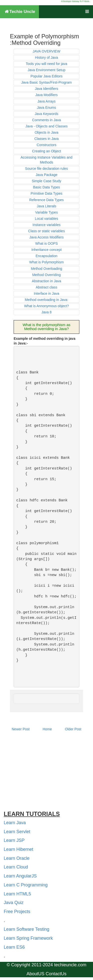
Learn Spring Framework (28, 938)
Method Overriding (46, 275)
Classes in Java (46, 139)
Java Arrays (46, 101)
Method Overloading (46, 269)
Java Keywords (46, 114)
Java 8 (46, 312)
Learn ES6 (14, 947)
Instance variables (46, 225)
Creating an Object (46, 151)
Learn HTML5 (17, 894)
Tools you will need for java (46, 64)
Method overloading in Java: (46, 300)
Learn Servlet (17, 832)
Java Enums (46, 108)
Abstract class (46, 287)
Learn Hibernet (18, 849)
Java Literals (46, 206)
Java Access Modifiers (46, 237)
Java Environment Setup (46, 70)
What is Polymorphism (46, 262)
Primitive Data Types (46, 193)
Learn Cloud (16, 867)
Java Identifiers (46, 89)
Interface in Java (46, 293)
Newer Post (21, 729)
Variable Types (46, 212)
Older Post (73, 729)
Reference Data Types (46, 200)
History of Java (46, 58)
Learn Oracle (17, 858)
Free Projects (17, 912)
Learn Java (15, 823)
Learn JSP (14, 840)
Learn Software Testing (27, 929)
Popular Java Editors (46, 76)
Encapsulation (47, 256)
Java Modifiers (46, 95)
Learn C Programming (26, 885)
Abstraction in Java (46, 281)
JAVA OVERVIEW (46, 51)
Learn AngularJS (20, 876)
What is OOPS (46, 243)
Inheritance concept (46, 250)
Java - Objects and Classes (46, 126)
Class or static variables (47, 231)
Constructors (46, 145)
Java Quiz (14, 903)
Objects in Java (47, 132)
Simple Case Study (46, 181)
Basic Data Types (46, 187)
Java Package (47, 175)
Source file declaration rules (46, 169)
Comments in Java (47, 120)
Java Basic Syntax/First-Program (47, 82)
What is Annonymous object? (46, 306)
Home (47, 729)
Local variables (46, 219)
